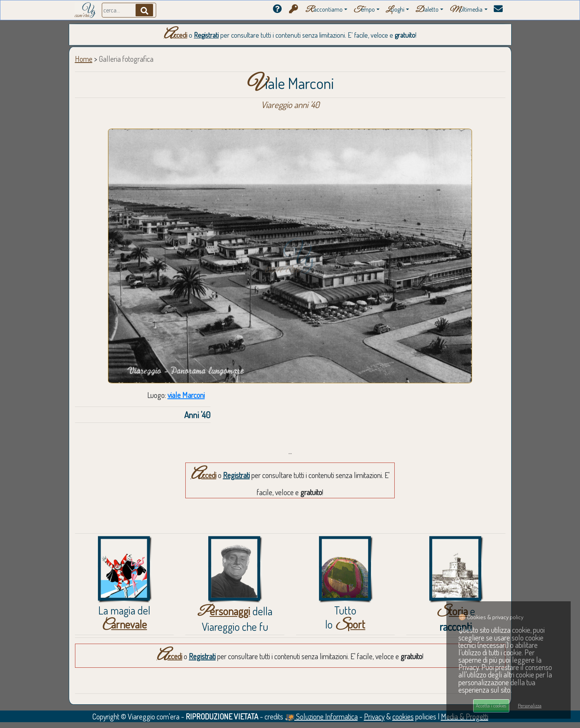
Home (84, 59)
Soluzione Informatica (321, 716)
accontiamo (324, 10)
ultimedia (466, 10)
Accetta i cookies (491, 705)
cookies (403, 716)
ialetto (427, 10)
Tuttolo (345, 617)
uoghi (395, 10)
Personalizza (530, 705)
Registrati (206, 35)
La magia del (124, 617)
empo (364, 10)
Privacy (374, 716)
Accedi (175, 35)
